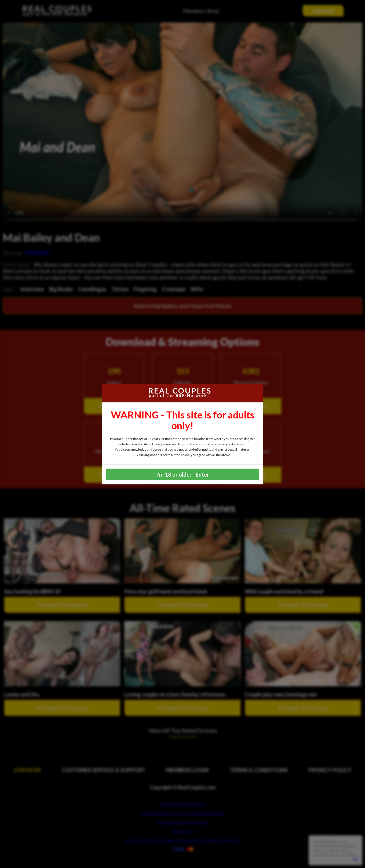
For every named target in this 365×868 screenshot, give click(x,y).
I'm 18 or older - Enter (183, 474)
